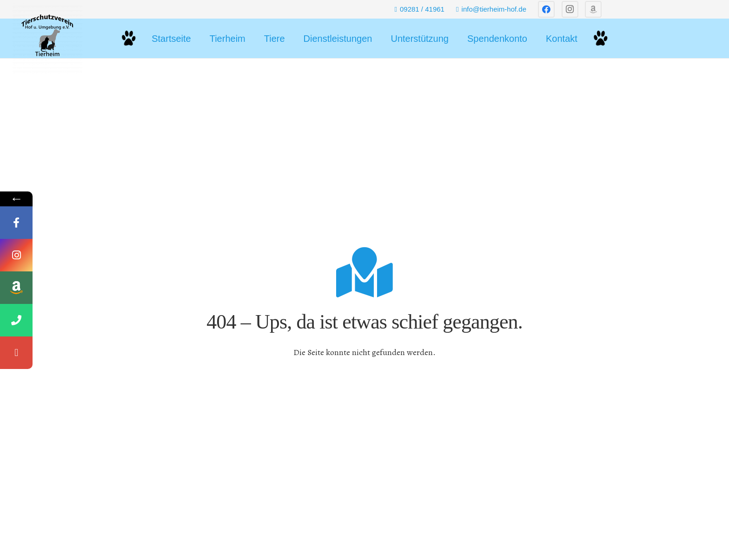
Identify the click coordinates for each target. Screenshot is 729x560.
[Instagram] (570, 9)
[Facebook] (546, 9)
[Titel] (593, 9)
